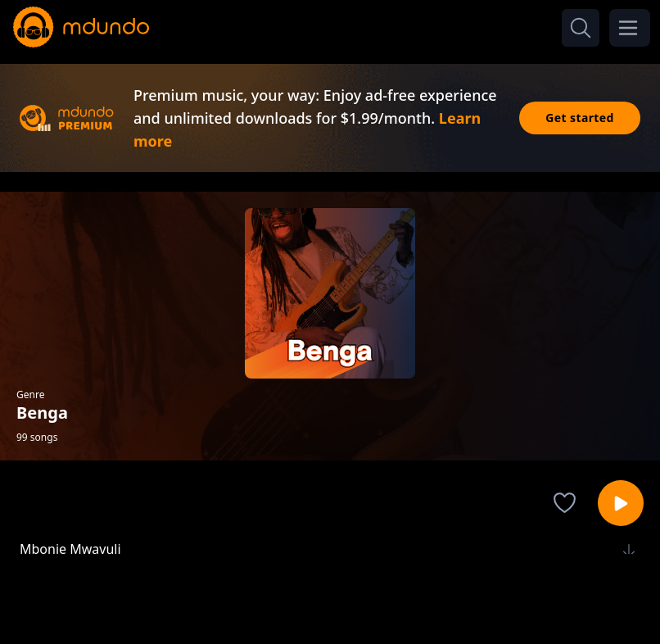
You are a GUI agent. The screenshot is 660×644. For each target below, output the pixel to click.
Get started (580, 118)
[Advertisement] (330, 597)
